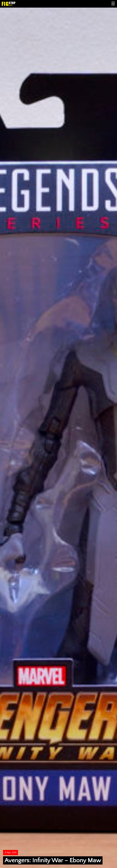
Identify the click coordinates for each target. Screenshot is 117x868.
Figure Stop (13, 4)
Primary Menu (113, 4)
